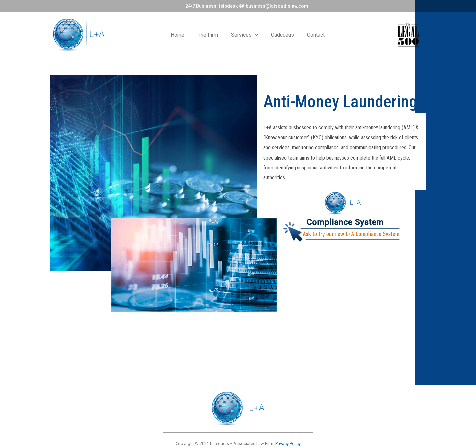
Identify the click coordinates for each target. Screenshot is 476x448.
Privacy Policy (288, 444)
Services (244, 35)
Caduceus (282, 35)
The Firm (208, 35)
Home (178, 35)
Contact (316, 35)
